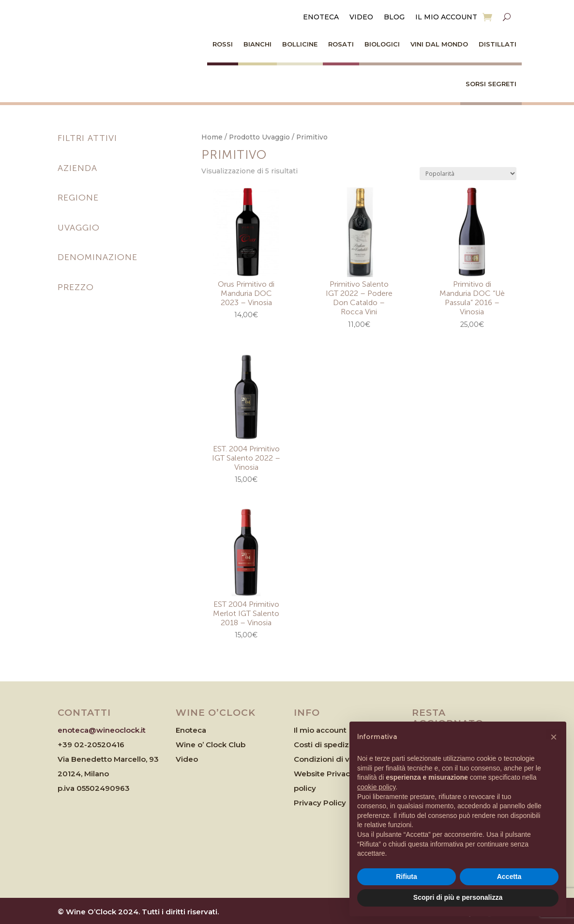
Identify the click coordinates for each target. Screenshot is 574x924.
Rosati (341, 44)
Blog (394, 17)
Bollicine (300, 44)
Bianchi (257, 44)
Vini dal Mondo (439, 44)
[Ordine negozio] (468, 174)
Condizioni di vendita (334, 759)
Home (212, 137)
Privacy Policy (320, 803)
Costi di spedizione (330, 745)
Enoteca (321, 17)
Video (361, 17)
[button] (554, 737)
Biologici (382, 44)
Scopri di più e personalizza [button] (458, 897)
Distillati (498, 44)
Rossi (223, 44)
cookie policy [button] (376, 787)
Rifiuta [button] (407, 877)
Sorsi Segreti (491, 84)
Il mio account (446, 17)
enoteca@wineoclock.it (102, 730)
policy (305, 788)
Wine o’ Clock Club (211, 745)
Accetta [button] (509, 877)
